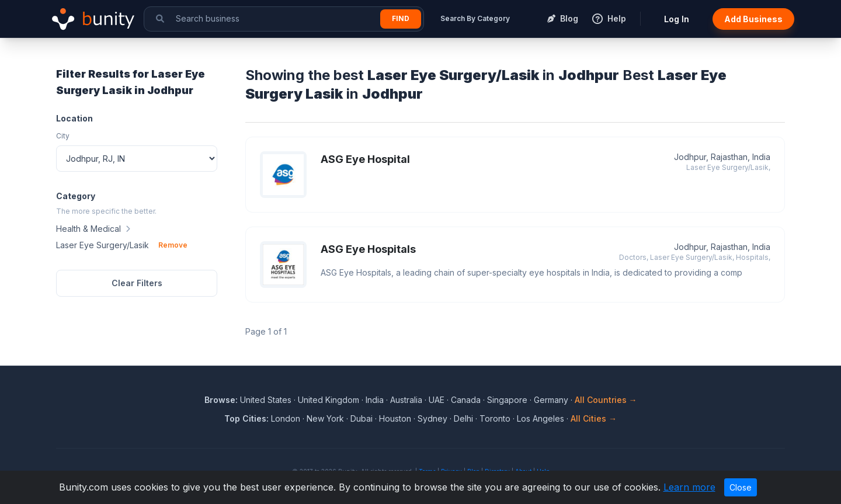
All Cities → (594, 418)
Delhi (463, 418)
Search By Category (475, 18)
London (286, 418)
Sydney (432, 418)
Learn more (689, 487)
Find (401, 18)
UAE (437, 400)
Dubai (362, 418)
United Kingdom (329, 400)
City (63, 136)
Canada (466, 400)
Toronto (495, 418)
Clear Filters (137, 283)
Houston (395, 418)
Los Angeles (541, 418)
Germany (551, 400)
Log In (677, 19)
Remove (173, 245)
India (375, 400)
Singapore (507, 400)
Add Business (753, 19)
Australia (406, 400)
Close (741, 487)
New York (325, 418)
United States (266, 400)
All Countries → (606, 400)
